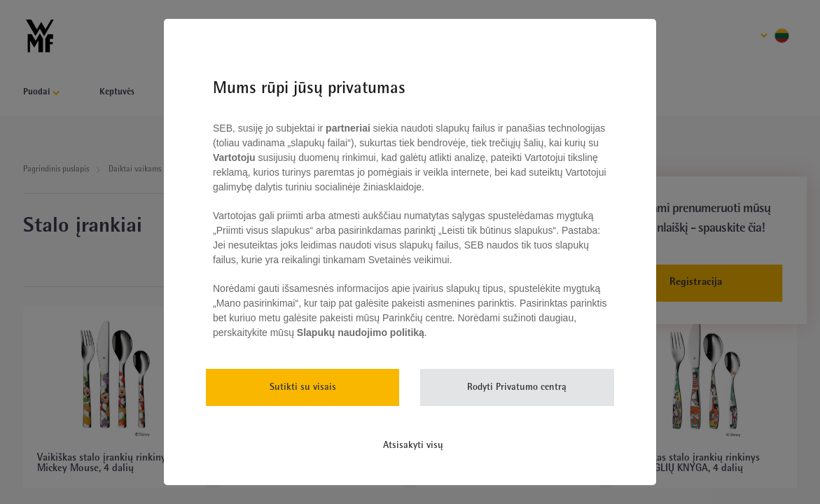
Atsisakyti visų (413, 446)
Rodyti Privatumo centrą (517, 387)
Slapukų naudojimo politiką (359, 332)
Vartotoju (236, 157)
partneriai (348, 128)
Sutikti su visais (303, 387)
